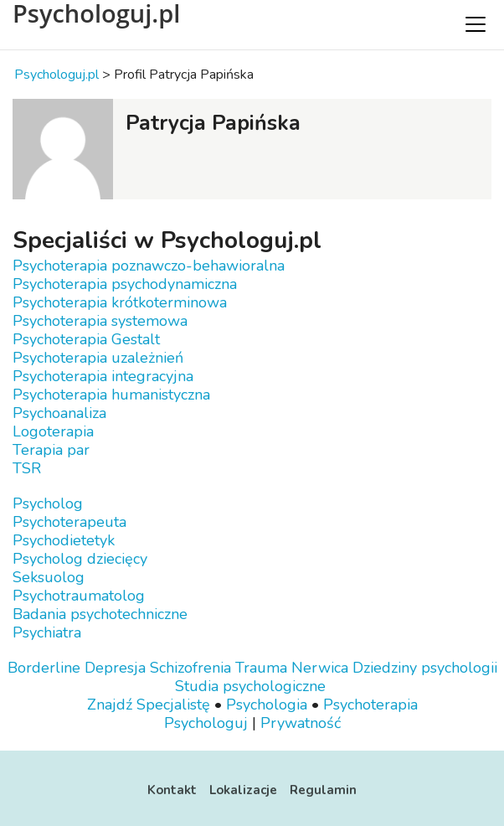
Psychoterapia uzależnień (98, 358)
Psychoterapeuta (69, 522)
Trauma (261, 668)
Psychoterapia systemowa (100, 321)
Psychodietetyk (64, 540)
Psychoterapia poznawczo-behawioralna (149, 266)
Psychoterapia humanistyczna (111, 395)
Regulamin (323, 790)
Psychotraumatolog (79, 596)
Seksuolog (49, 577)
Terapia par (51, 450)
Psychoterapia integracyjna (103, 376)
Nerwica (320, 668)
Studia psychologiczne (250, 686)
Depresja (115, 668)
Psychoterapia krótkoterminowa (120, 302)
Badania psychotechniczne (100, 614)
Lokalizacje (243, 790)
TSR (27, 468)
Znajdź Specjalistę (149, 705)
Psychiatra (47, 632)
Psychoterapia (370, 705)
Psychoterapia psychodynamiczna (125, 284)
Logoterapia (53, 431)
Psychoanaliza (59, 413)
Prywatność (301, 723)
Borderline (44, 668)
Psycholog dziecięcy (80, 559)
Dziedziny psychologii (425, 668)
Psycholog (48, 503)
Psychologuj (206, 723)
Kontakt (172, 790)
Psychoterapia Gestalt (86, 339)
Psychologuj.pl (96, 13)
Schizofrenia (190, 668)
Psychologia (267, 705)
